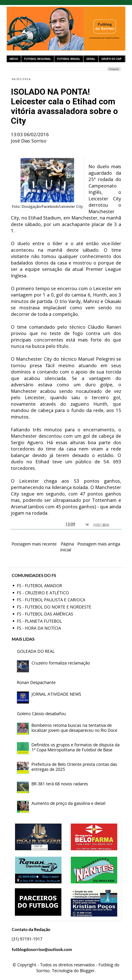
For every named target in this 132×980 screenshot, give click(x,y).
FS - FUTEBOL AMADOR (39, 585)
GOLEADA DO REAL (36, 651)
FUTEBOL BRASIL (69, 59)
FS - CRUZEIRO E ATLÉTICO (43, 593)
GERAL (91, 59)
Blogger (87, 970)
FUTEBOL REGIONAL (38, 59)
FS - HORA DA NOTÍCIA (39, 628)
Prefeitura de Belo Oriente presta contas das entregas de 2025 (74, 767)
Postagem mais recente (34, 544)
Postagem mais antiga (99, 544)
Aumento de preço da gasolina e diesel (68, 803)
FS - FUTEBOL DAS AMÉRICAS (45, 614)
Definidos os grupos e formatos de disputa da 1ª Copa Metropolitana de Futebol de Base (76, 747)
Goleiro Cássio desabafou (41, 713)
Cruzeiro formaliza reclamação (61, 663)
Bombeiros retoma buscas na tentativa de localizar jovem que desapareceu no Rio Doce (74, 728)
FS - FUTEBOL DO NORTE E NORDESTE (54, 607)
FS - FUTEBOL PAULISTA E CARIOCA (51, 600)
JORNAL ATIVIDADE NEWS (56, 694)
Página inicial (67, 547)
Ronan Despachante (36, 682)
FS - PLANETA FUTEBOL (39, 621)
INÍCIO (14, 59)
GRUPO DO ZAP (112, 59)
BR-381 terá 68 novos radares (60, 784)
